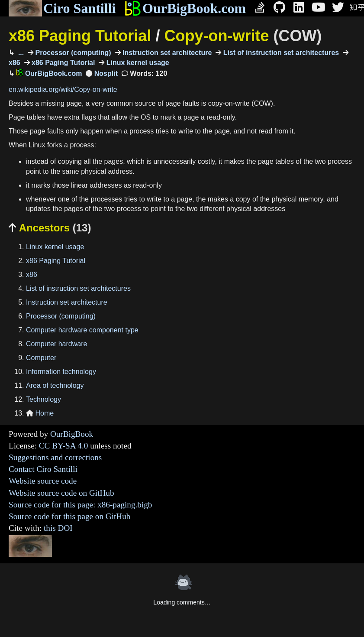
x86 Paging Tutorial (80, 36)
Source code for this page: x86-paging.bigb (80, 505)
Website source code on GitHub (61, 493)
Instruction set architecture (166, 53)
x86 (32, 275)
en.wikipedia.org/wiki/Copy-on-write (63, 89)
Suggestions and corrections (55, 457)
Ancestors (50, 228)
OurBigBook (72, 434)
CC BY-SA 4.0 (64, 446)
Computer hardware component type (82, 330)
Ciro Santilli (62, 8)
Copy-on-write (243, 36)
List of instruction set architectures (280, 53)
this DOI (58, 528)
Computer (41, 358)
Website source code (43, 481)
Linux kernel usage (137, 63)
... (20, 53)
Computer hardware (56, 344)
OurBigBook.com (185, 8)
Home (40, 413)
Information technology (61, 372)
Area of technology (55, 385)
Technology (43, 399)
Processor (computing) (72, 53)
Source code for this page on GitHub (69, 516)
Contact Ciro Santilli (43, 469)
